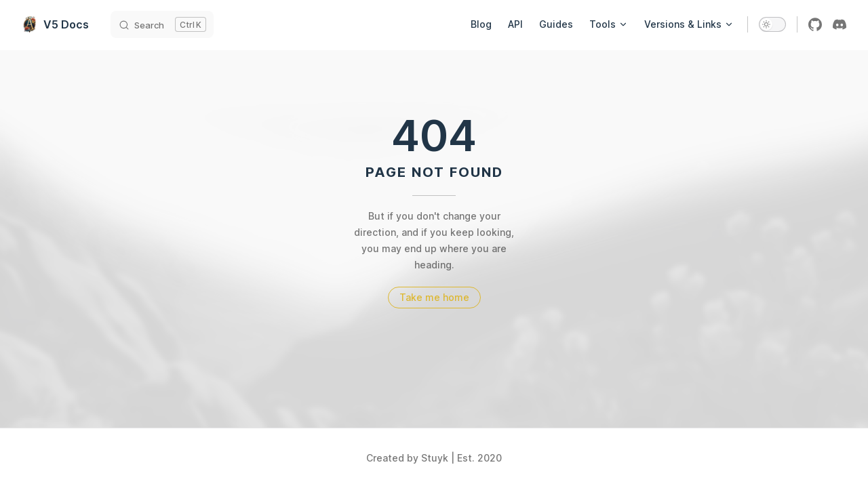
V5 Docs (55, 24)
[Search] (162, 24)
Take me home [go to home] (434, 297)
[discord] (840, 24)
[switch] (772, 24)
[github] (815, 24)
